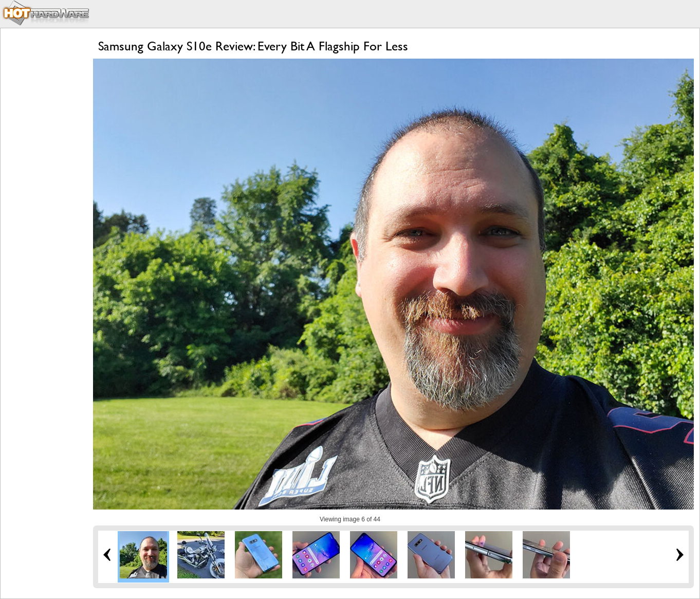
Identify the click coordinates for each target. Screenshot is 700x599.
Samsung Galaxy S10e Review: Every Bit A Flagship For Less (253, 46)
